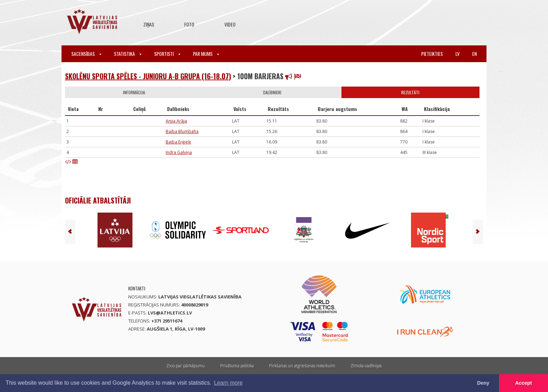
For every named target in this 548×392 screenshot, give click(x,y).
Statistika (128, 54)
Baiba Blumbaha (182, 131)
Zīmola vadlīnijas (366, 366)
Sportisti (167, 54)
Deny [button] (483, 383)
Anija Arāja (176, 121)
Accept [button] (524, 383)
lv (457, 54)
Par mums (206, 54)
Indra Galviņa (179, 152)
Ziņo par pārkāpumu (186, 366)
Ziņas (149, 24)
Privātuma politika (237, 366)
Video (230, 24)
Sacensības (86, 54)
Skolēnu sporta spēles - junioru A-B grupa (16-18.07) (148, 76)
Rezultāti (410, 92)
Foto (189, 24)
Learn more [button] (228, 383)
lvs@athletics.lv (170, 313)
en (474, 54)
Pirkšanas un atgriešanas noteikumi (302, 366)
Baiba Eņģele (178, 142)
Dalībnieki (272, 92)
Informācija (134, 92)
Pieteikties (432, 54)
